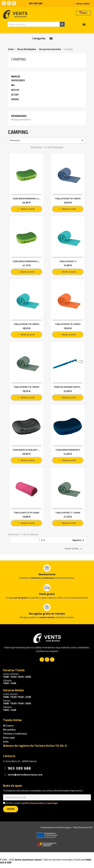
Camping (19, 59)
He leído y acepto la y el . (31, 803)
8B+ (13, 85)
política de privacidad (33, 803)
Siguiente (79, 540)
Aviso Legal (9, 738)
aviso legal (53, 803)
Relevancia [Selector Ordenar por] (47, 140)
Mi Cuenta (8, 726)
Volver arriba (74, 549)
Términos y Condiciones (15, 734)
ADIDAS (15, 99)
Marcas (16, 77)
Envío (6, 742)
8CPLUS (15, 90)
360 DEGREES (18, 81)
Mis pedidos (9, 730)
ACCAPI (15, 95)
